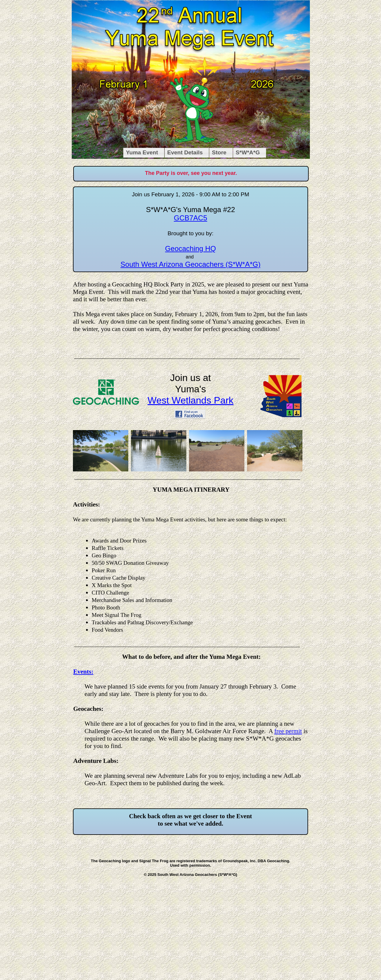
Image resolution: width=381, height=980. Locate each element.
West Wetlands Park (191, 400)
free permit (288, 731)
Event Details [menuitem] (185, 152)
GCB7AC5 (190, 218)
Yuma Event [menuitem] (142, 152)
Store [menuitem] (219, 152)
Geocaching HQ (191, 248)
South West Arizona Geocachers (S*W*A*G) (190, 264)
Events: (83, 672)
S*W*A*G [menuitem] (248, 152)
